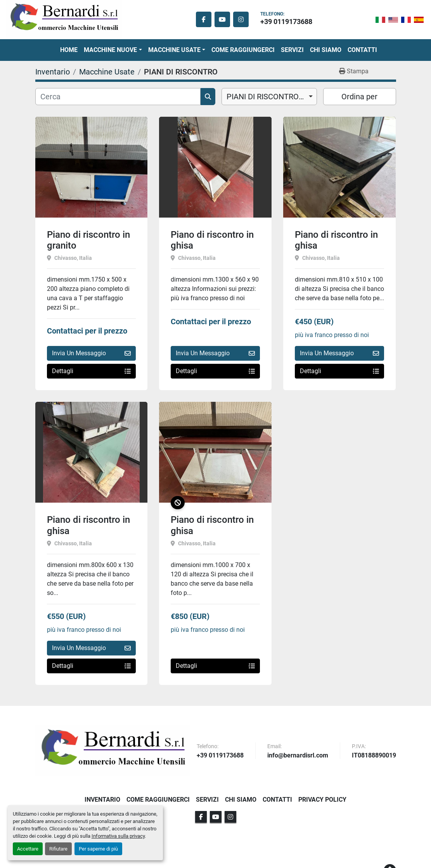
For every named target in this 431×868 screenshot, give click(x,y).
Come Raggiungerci (243, 50)
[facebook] (204, 19)
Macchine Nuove (110, 50)
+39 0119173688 (286, 22)
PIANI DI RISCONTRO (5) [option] (268, 97)
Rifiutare (58, 849)
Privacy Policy (322, 800)
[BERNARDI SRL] (113, 750)
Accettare (28, 849)
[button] (113, 50)
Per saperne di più (98, 849)
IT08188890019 (374, 756)
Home (69, 50)
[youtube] (222, 19)
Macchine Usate (174, 50)
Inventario (102, 800)
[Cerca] (118, 97)
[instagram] (241, 19)
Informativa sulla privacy (118, 836)
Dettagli (92, 371)
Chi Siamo (326, 50)
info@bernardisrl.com (298, 756)
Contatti (362, 50)
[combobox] (269, 97)
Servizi (292, 50)
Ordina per (359, 97)
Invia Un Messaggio (92, 353)
